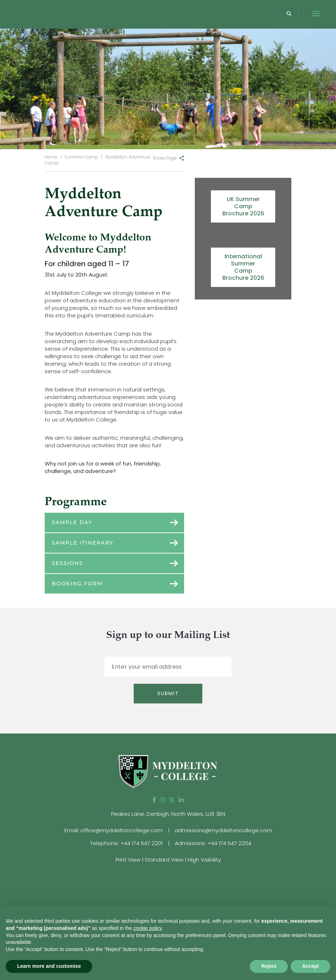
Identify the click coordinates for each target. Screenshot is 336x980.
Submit (168, 693)
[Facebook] (154, 800)
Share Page (165, 158)
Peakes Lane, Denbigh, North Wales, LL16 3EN (168, 814)
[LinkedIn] (181, 800)
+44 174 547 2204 (229, 843)
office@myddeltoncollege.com (122, 830)
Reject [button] (269, 966)
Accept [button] (310, 966)
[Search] (289, 14)
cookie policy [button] (147, 928)
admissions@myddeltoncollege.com (223, 830)
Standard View (164, 860)
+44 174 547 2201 (142, 843)
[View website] (278, 881)
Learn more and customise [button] (49, 966)
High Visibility (204, 860)
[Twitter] (172, 800)
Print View (128, 860)
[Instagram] (162, 800)
